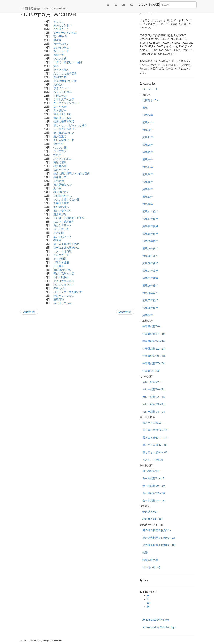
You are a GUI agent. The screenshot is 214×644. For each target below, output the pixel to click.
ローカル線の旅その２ (66, 244)
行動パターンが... (64, 296)
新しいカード (61, 51)
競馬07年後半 (150, 271)
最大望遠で (60, 136)
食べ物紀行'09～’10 (154, 486)
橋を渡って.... (61, 177)
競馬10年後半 (150, 226)
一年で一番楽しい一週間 (68, 62)
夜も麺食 (59, 266)
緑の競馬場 (60, 166)
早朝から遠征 (61, 262)
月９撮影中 (60, 110)
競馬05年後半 (150, 300)
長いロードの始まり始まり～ (70, 218)
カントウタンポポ (64, 285)
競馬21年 (148, 137)
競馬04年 (148, 315)
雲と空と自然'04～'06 (155, 452)
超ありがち (60, 214)
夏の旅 (57, 188)
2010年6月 (125, 312)
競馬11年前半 (150, 219)
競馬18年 (148, 160)
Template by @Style (156, 620)
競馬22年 (148, 130)
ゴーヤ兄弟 (60, 107)
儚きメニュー (61, 88)
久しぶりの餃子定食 (65, 73)
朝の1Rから (60, 36)
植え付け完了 (61, 192)
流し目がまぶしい (64, 133)
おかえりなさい (62, 25)
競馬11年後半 (150, 211)
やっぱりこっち (62, 303)
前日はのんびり (62, 270)
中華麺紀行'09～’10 (154, 356)
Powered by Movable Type (159, 627)
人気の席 (59, 181)
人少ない (59, 85)
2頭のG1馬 (60, 77)
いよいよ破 (60, 59)
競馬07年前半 (150, 278)
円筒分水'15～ (151, 100)
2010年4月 (29, 312)
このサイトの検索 (148, 4)
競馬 (145, 108)
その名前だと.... (63, 196)
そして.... (59, 21)
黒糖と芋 (59, 55)
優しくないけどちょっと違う (70, 125)
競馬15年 (148, 182)
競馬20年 (148, 145)
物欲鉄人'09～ (151, 512)
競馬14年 (148, 189)
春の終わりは (61, 47)
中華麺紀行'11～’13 (154, 349)
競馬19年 (148, 152)
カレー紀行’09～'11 (154, 404)
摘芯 (56, 66)
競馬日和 (59, 299)
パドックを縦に (62, 159)
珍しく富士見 (61, 229)
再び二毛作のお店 (64, 274)
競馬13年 (148, 197)
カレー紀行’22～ (152, 382)
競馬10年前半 (150, 234)
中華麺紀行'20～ (152, 326)
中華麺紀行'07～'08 (154, 363)
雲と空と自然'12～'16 (155, 430)
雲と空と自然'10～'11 (155, 438)
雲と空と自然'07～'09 (155, 445)
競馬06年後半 (150, 286)
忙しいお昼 (60, 148)
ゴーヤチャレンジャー (66, 103)
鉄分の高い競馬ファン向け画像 (72, 173)
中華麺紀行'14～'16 (154, 341)
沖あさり (59, 155)
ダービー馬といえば (65, 33)
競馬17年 (148, 167)
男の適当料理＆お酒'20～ (157, 530)
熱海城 (57, 40)
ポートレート (150, 89)
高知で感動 (60, 162)
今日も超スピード (64, 140)
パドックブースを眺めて (68, 292)
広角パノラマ (61, 170)
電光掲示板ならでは (65, 81)
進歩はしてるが (62, 118)
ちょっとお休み (62, 92)
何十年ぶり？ (61, 44)
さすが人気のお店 (64, 99)
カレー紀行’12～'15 (154, 397)
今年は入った (61, 29)
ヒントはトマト (62, 236)
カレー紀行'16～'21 (154, 389)
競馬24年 (148, 115)
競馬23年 (148, 122)
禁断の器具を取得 (64, 122)
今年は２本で (61, 203)
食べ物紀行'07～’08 (154, 493)
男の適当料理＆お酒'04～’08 (159, 545)
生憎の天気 (60, 96)
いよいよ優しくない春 (66, 199)
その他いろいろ (152, 567)
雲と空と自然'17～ (153, 423)
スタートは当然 (62, 251)
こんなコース (61, 255)
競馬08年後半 (150, 256)
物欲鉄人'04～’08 (152, 519)
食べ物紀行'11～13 (153, 478)
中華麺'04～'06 (151, 371)
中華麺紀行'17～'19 (154, 334)
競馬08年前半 (150, 263)
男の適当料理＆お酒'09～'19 (159, 538)
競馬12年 (148, 204)
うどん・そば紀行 (153, 460)
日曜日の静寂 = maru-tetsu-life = (44, 8)
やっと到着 (60, 259)
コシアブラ (60, 151)
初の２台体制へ (62, 211)
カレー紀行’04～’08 (154, 412)
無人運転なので (62, 185)
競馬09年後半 (150, 241)
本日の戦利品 (61, 277)
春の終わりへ (61, 207)
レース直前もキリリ (65, 129)
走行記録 (59, 233)
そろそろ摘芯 (61, 70)
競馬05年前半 (150, 308)
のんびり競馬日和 (64, 222)
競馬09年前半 (150, 249)
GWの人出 (60, 288)
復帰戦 (57, 240)
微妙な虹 (59, 144)
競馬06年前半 (150, 293)
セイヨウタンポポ (64, 281)
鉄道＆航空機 (150, 560)
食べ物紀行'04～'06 (154, 501)
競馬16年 (148, 174)
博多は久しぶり (62, 114)
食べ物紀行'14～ (152, 471)
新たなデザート (62, 225)
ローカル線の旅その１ (66, 248)
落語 (145, 552)
